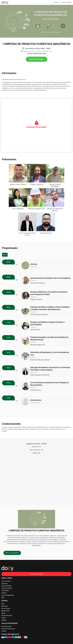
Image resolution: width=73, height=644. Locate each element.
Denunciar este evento (8, 629)
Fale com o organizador (12, 553)
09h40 (8, 292)
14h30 (8, 337)
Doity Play (4, 583)
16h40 (8, 383)
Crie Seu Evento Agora (37, 574)
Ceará (3, 613)
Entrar (56, 2)
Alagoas (4, 620)
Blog (3, 597)
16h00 (8, 368)
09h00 (8, 277)
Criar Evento (5, 590)
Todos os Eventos (7, 588)
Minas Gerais (5, 611)
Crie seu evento (67, 2)
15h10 (8, 353)
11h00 (8, 322)
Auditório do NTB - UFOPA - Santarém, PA (37, 51)
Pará (3, 604)
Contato (4, 593)
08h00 (8, 262)
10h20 (8, 307)
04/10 (5, 255)
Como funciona (6, 581)
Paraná (4, 618)
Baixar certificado (36, 59)
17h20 (8, 398)
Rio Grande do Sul (7, 615)
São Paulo (5, 606)
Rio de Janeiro (6, 608)
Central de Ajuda (6, 586)
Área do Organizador (8, 595)
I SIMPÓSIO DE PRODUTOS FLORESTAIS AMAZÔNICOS (37, 44)
